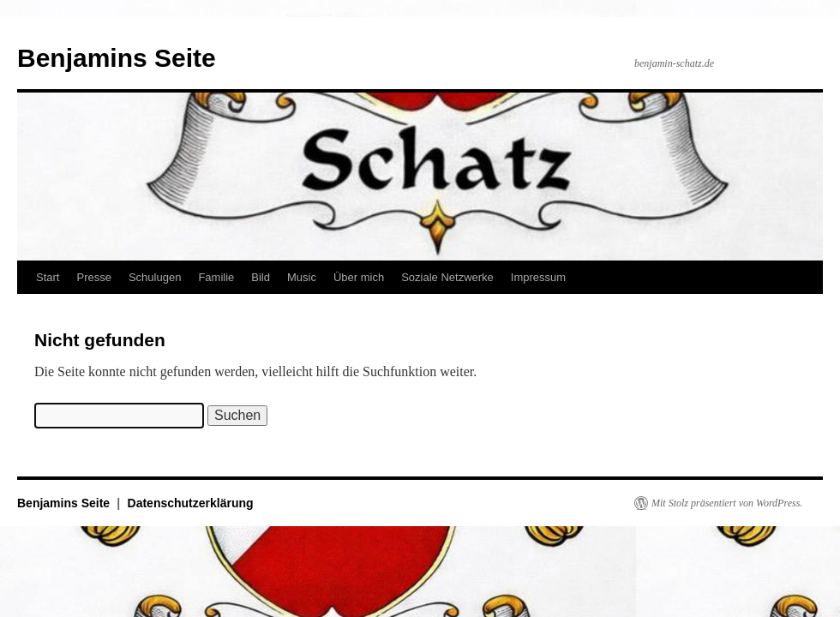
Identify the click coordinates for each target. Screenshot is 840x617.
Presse (93, 277)
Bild (261, 277)
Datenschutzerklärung (191, 503)
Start (48, 277)
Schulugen (155, 277)
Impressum (538, 277)
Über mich (359, 277)
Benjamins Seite (117, 58)
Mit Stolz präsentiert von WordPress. (727, 503)
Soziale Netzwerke (447, 277)
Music (302, 277)
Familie (216, 277)
